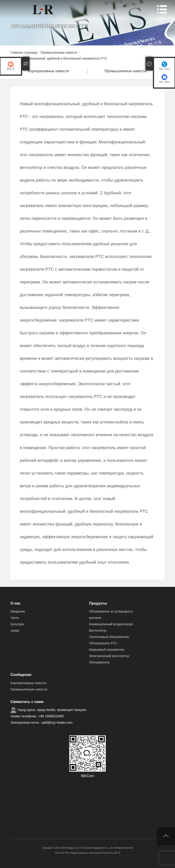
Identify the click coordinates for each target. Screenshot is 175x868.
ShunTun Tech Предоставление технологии (78, 853)
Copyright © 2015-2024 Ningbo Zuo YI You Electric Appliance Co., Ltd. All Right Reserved (88, 848)
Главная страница (24, 53)
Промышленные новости (59, 53)
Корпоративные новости (49, 71)
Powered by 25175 (110, 853)
